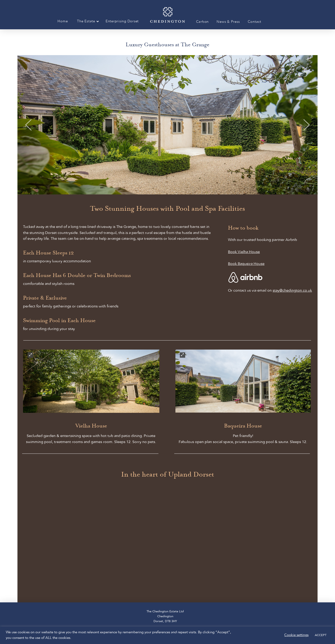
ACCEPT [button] (321, 635)
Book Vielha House (244, 252)
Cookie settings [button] (296, 635)
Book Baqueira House (246, 264)
